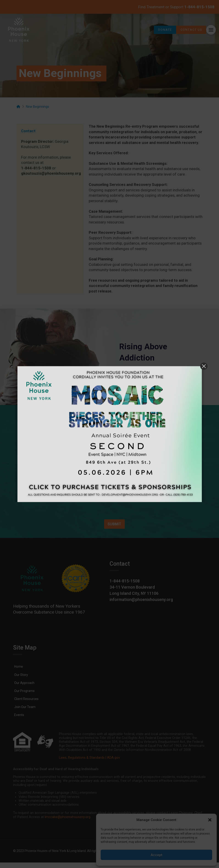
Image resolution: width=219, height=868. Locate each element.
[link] (19, 30)
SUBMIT (114, 524)
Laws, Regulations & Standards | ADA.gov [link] (89, 758)
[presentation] (78, 513)
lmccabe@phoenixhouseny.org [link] (68, 817)
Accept (157, 855)
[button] (210, 820)
